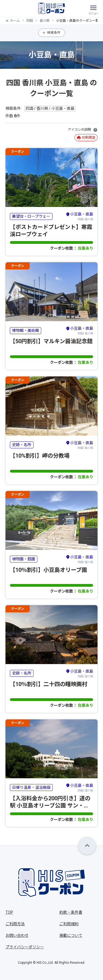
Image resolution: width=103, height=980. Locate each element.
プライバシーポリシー (25, 947)
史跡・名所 (22, 445)
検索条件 (54, 32)
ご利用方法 (15, 924)
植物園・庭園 (24, 559)
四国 (30, 21)
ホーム (15, 21)
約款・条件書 (71, 912)
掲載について (71, 935)
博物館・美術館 (26, 331)
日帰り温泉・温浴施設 (31, 787)
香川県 (44, 21)
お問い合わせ (17, 935)
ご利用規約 (69, 924)
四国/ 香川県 (79, 216)
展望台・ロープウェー (31, 216)
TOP (9, 912)
